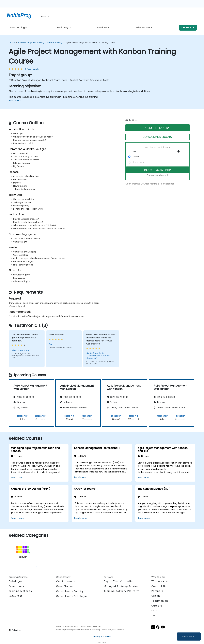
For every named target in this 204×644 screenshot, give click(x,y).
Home (12, 42)
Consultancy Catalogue (72, 596)
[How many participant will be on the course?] (157, 151)
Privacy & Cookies (102, 637)
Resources (16, 596)
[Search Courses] (118, 17)
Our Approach (66, 581)
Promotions (16, 586)
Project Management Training (31, 42)
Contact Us (188, 28)
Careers (157, 606)
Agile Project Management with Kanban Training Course (90, 42)
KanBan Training (55, 42)
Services (102, 28)
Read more (15, 101)
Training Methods (20, 591)
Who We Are (143, 28)
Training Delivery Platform (122, 591)
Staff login (102, 642)
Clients (156, 596)
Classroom (138, 162)
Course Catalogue (17, 28)
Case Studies (65, 586)
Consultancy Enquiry (70, 591)
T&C (154, 616)
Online (135, 157)
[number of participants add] (179, 151)
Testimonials (160, 601)
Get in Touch (189, 636)
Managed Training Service (121, 586)
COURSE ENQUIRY (158, 128)
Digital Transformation (119, 581)
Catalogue (16, 581)
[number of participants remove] (136, 151)
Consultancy (61, 28)
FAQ (154, 611)
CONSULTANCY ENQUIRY (157, 137)
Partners (157, 591)
